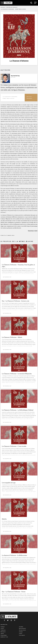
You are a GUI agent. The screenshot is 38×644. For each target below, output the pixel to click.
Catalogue (3, 627)
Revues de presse (12, 7)
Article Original (29, 98)
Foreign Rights (4, 635)
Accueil (3, 7)
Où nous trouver (22, 630)
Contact (21, 634)
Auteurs (2, 628)
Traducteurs (3, 630)
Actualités (21, 627)
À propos (21, 632)
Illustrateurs (3, 632)
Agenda (2, 634)
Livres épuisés (22, 635)
